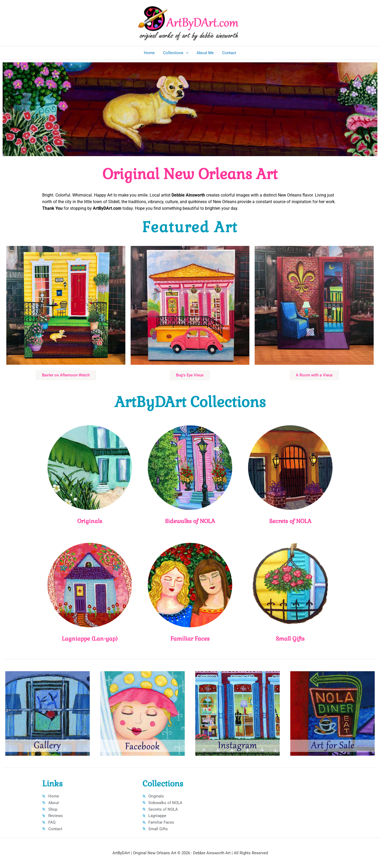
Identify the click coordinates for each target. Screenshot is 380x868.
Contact (229, 53)
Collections (176, 53)
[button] (186, 53)
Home (150, 53)
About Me (205, 53)
